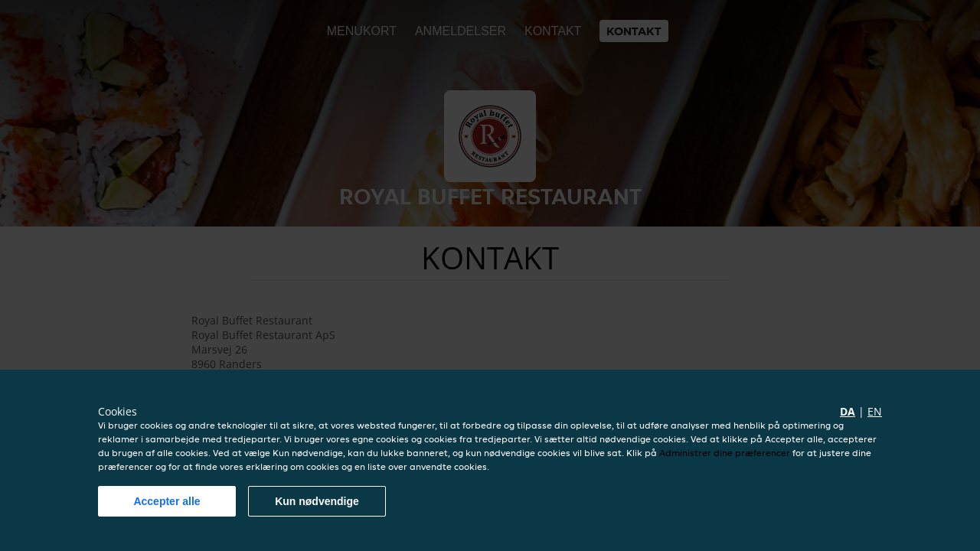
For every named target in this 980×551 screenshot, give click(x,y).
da (848, 411)
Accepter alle (167, 501)
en (875, 411)
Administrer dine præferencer (725, 453)
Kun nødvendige (317, 501)
